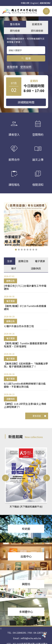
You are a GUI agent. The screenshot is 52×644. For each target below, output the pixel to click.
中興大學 (25, 3)
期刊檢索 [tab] (15, 31)
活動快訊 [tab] (36, 268)
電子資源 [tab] (40, 261)
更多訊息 (39, 416)
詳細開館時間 (26, 102)
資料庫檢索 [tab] (37, 31)
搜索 (26, 58)
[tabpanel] (26, 342)
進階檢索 (12, 67)
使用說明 (26, 67)
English (34, 3)
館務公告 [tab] (23, 261)
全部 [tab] (10, 261)
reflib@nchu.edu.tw (31, 638)
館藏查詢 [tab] (37, 24)
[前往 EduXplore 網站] (44, 635)
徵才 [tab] (14, 268)
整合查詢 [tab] (15, 24)
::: (1, 8)
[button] (16, 250)
